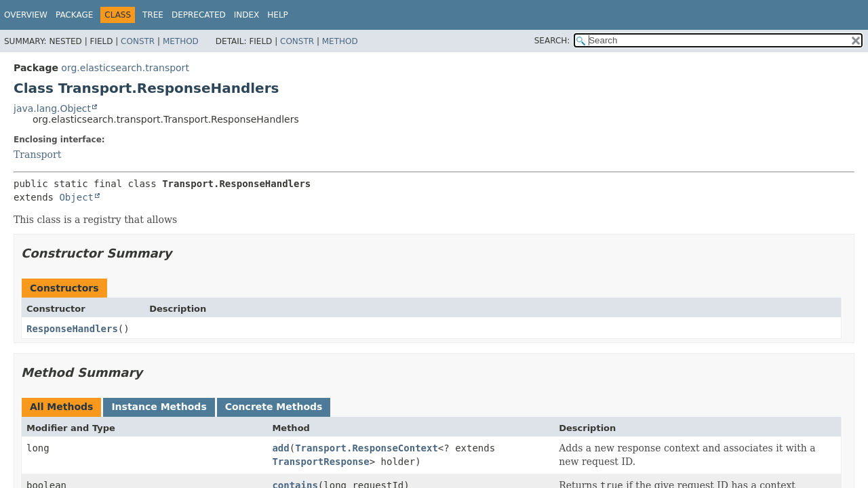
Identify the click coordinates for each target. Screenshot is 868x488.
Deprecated (199, 15)
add (280, 448)
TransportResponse (320, 462)
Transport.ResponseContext (367, 448)
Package (74, 15)
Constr (138, 41)
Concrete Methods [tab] (274, 407)
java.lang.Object (52, 108)
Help (278, 15)
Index (247, 15)
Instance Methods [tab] (159, 407)
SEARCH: (552, 41)
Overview (26, 15)
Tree (153, 15)
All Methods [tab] (61, 407)
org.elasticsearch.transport (125, 68)
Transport (37, 155)
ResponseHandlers (72, 329)
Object (76, 197)
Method (181, 41)
